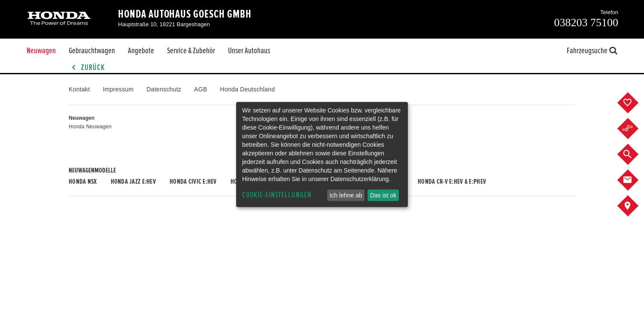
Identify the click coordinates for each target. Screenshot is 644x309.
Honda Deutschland (248, 89)
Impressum (118, 89)
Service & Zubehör (191, 51)
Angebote (141, 51)
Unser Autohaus (249, 51)
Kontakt (79, 89)
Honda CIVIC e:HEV (193, 182)
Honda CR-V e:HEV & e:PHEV (452, 182)
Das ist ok (383, 195)
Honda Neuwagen (90, 127)
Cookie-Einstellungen (277, 195)
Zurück (87, 68)
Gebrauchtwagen (92, 51)
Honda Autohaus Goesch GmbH (185, 14)
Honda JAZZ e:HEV (133, 182)
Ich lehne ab (346, 195)
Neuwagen (41, 51)
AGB (200, 89)
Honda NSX (83, 182)
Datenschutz (164, 89)
